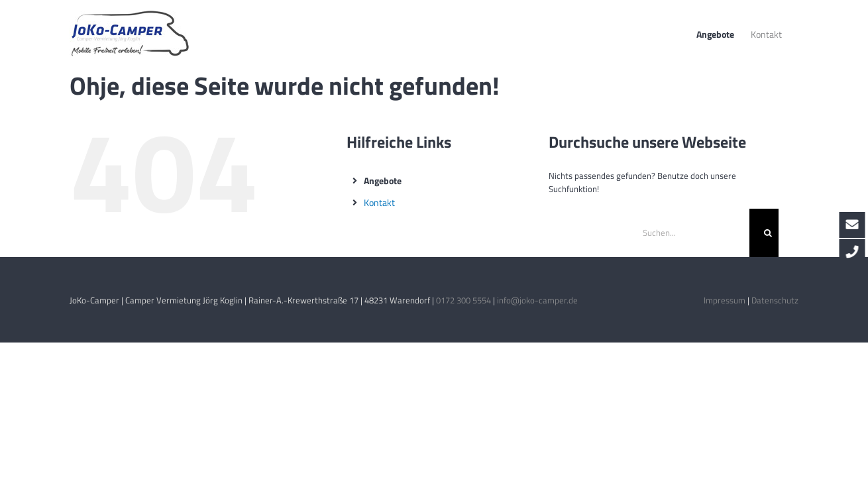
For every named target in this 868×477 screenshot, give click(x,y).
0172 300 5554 (463, 300)
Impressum (725, 300)
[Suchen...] (689, 233)
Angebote (383, 181)
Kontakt (379, 202)
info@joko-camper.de (537, 300)
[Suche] (764, 233)
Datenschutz (775, 300)
